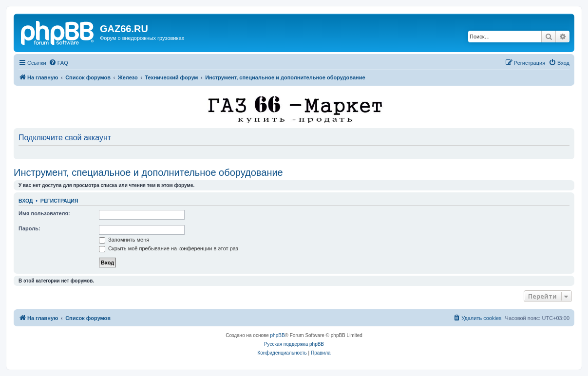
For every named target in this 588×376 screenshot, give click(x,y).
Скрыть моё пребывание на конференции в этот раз (169, 248)
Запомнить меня (124, 240)
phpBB (278, 335)
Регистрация (59, 201)
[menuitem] (58, 63)
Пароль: (29, 228)
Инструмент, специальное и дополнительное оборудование (148, 172)
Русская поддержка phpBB (294, 344)
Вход (26, 201)
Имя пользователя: (44, 213)
